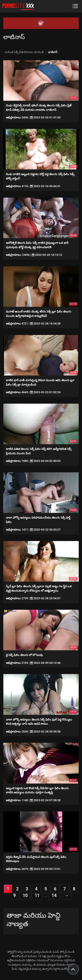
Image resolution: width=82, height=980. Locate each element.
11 (37, 895)
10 (25, 895)
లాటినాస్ (53, 52)
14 (54, 895)
